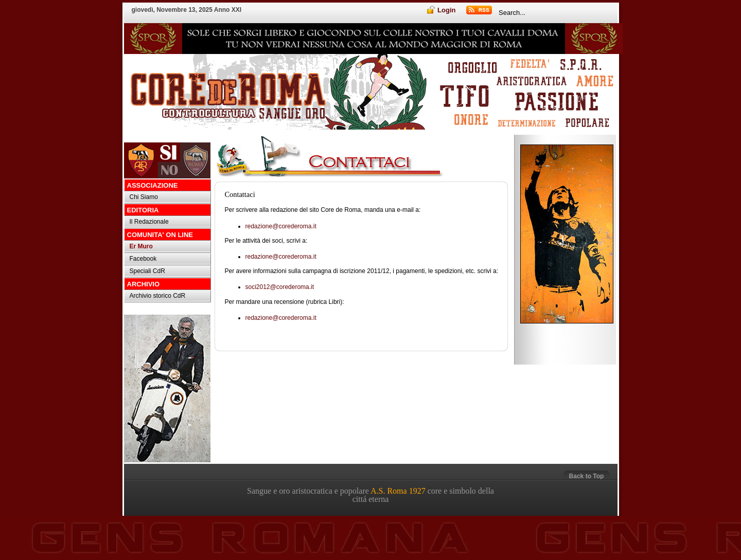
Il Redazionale (149, 222)
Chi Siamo (144, 197)
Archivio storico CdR (158, 296)
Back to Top (587, 476)
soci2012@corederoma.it (280, 287)
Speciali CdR (147, 271)
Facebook (143, 259)
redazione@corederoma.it (281, 226)
